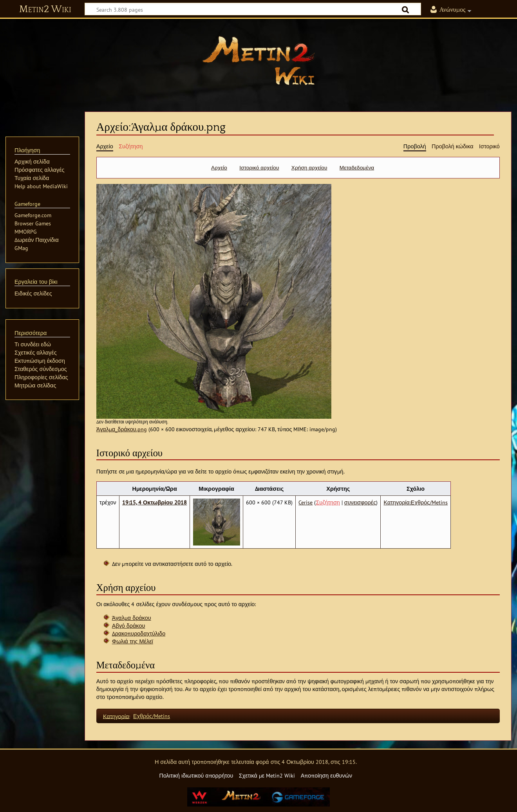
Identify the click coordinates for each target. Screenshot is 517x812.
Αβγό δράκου (128, 626)
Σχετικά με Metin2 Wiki (267, 775)
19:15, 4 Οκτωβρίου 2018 (155, 502)
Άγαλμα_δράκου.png (122, 429)
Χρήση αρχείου (309, 167)
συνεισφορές (360, 502)
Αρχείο (219, 167)
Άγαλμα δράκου (132, 618)
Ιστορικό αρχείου (259, 167)
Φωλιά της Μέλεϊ (133, 641)
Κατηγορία (116, 716)
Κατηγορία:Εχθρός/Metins (416, 502)
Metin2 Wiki (45, 9)
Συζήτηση (328, 502)
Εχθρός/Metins (152, 716)
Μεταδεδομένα (357, 167)
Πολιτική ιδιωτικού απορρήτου (196, 775)
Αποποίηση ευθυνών (326, 775)
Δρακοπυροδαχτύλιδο (139, 633)
